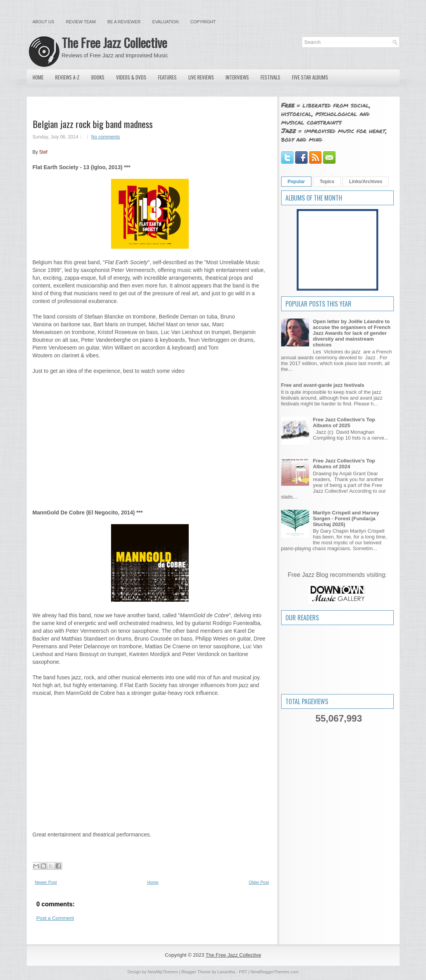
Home (38, 77)
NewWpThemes (163, 972)
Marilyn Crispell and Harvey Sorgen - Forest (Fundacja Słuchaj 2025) (346, 519)
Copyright (203, 22)
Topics (327, 182)
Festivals (270, 77)
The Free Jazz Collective (114, 42)
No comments (106, 137)
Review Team (81, 22)
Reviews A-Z (67, 77)
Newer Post (46, 882)
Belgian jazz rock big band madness (93, 124)
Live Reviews (201, 77)
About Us (43, 22)
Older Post (259, 882)
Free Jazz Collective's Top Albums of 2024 (344, 464)
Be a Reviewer (124, 22)
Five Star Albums (310, 77)
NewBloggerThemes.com (275, 972)
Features (167, 77)
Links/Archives (366, 182)
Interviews (237, 77)
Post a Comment (55, 918)
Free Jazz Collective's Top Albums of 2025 (344, 422)
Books (98, 77)
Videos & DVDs (131, 77)
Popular (296, 182)
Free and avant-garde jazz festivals (323, 385)
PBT (243, 972)
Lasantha (226, 972)
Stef (43, 152)
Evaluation (165, 22)
